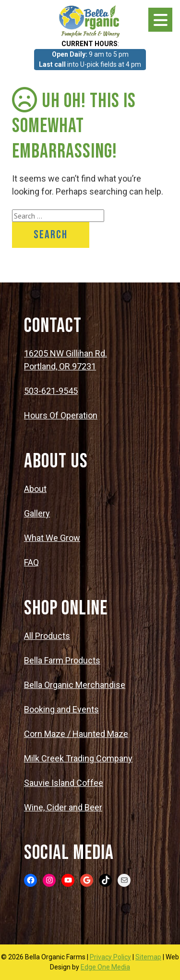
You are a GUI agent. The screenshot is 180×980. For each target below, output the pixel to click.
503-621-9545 (51, 391)
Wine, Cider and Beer (63, 807)
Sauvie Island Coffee (64, 783)
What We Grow (52, 538)
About (35, 489)
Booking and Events (61, 709)
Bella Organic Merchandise (75, 685)
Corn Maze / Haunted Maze (76, 734)
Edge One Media (105, 967)
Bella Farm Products (62, 660)
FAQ (31, 562)
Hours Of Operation (61, 415)
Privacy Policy (110, 957)
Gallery (37, 513)
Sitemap (148, 957)
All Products (47, 636)
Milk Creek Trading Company (78, 758)
